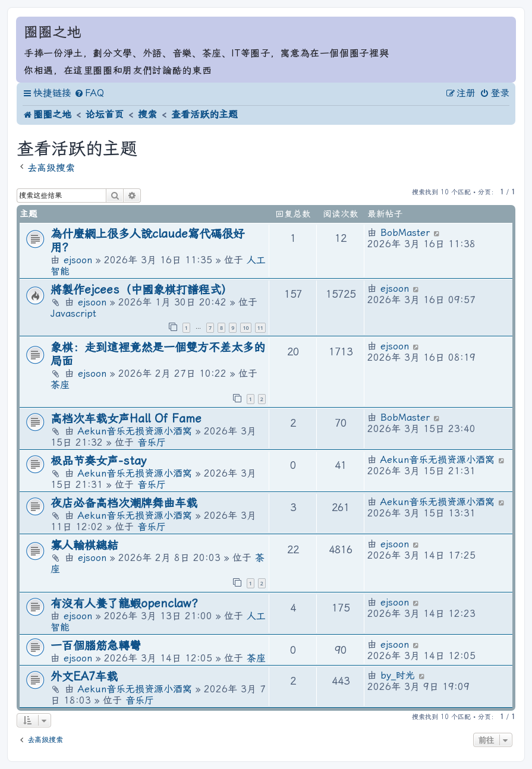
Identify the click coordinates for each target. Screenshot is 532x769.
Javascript (73, 313)
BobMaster (405, 233)
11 (260, 328)
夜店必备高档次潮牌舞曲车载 (124, 503)
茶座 (60, 385)
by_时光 (398, 675)
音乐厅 (152, 442)
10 (245, 328)
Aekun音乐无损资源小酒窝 (135, 431)
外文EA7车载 (84, 677)
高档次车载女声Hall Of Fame (126, 419)
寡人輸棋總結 (84, 545)
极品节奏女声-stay (99, 461)
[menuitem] (89, 93)
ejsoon (78, 260)
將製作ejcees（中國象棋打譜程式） (141, 290)
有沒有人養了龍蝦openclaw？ (127, 603)
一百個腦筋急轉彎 (96, 646)
